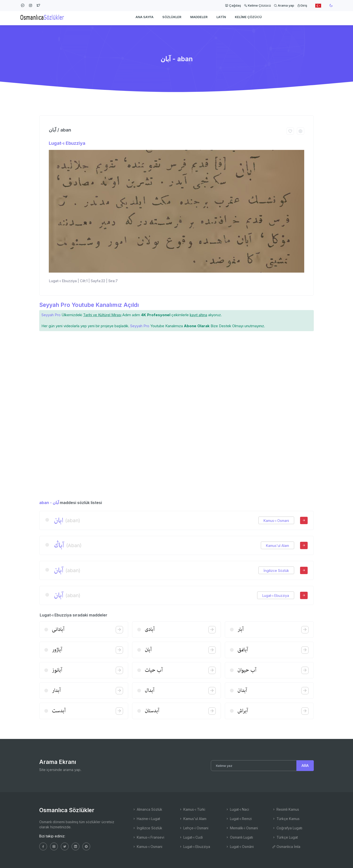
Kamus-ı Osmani (276, 521)
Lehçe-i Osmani (194, 828)
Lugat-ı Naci (237, 809)
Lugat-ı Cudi (191, 837)
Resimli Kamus (286, 809)
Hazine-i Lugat (146, 819)
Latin (221, 19)
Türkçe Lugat (285, 837)
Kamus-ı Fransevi (148, 837)
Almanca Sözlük (147, 809)
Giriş (302, 5)
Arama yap (284, 5)
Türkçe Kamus (286, 819)
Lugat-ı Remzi (239, 819)
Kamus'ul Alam (277, 546)
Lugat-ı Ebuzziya (67, 143)
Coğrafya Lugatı (287, 828)
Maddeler (199, 19)
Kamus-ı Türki (192, 809)
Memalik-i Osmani (242, 828)
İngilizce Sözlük (276, 571)
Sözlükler (172, 19)
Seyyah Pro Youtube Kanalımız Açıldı (89, 305)
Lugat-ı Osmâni (240, 847)
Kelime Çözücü (257, 5)
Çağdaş (233, 5)
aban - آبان (49, 503)
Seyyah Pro (51, 315)
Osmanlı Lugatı (239, 837)
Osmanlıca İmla (286, 847)
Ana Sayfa (145, 19)
